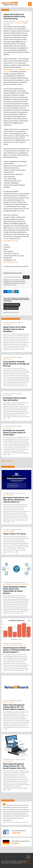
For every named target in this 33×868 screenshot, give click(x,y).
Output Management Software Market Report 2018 (16, 584)
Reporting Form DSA (17, 863)
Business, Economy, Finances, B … (18, 493)
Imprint (6, 861)
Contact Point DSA (6, 863)
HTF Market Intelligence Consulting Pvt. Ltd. (14, 645)
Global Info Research (8, 495)
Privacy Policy (12, 861)
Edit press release (11, 308)
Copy (26, 277)
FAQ (2, 861)
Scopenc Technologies (9, 531)
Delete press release (12, 305)
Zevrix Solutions (17, 23)
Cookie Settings (27, 863)
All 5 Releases (7, 461)
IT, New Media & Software (23, 21)
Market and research (8, 702)
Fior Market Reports (8, 761)
